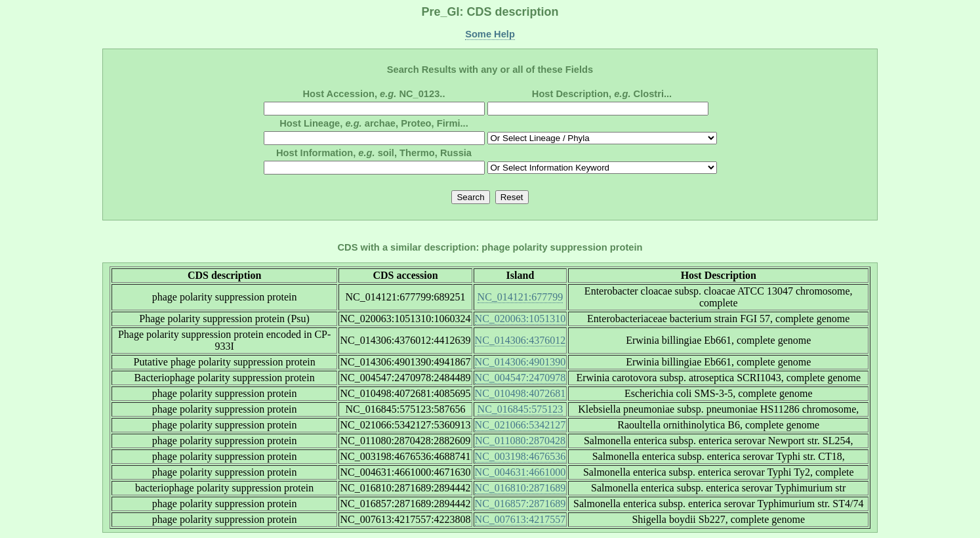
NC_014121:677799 (521, 297)
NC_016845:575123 (521, 409)
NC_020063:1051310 (521, 319)
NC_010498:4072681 (521, 393)
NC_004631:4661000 (521, 472)
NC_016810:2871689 (521, 488)
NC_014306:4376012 (521, 340)
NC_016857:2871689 (521, 504)
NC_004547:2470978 (521, 378)
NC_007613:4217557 (521, 519)
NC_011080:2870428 (520, 441)
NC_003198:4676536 (521, 456)
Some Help (490, 34)
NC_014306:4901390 (521, 362)
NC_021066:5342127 (521, 425)
